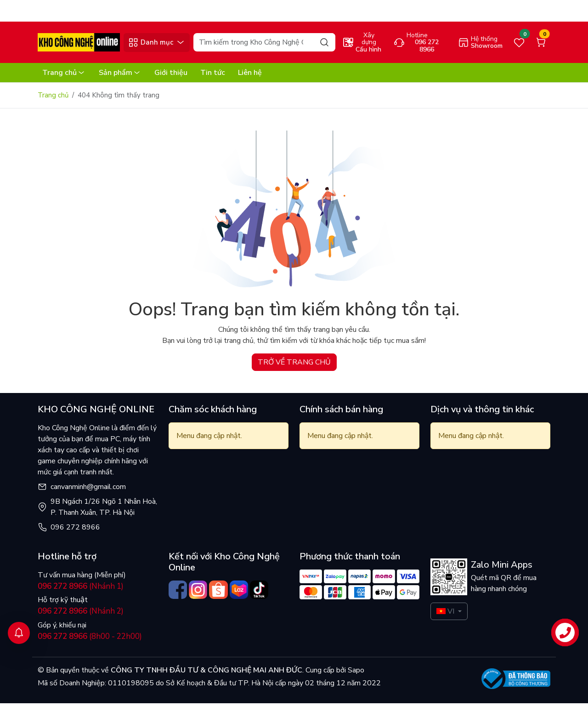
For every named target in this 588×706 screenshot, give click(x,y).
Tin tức (213, 75)
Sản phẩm (120, 75)
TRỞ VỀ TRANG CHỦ (294, 365)
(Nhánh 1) (81, 589)
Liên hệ (250, 75)
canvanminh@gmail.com (88, 490)
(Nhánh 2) (81, 614)
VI (445, 614)
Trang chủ (64, 75)
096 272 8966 (75, 530)
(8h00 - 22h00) (90, 639)
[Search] (264, 45)
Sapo (355, 673)
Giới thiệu (171, 75)
